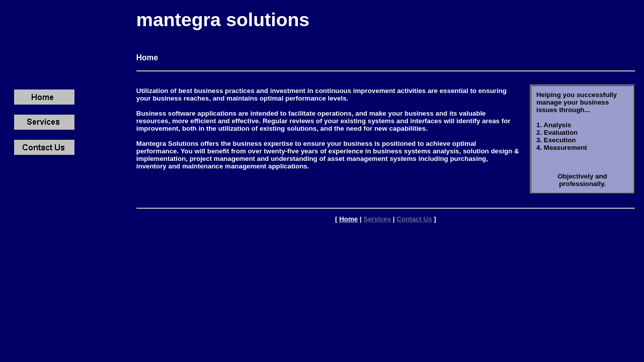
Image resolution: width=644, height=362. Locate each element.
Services (377, 219)
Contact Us (414, 219)
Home (348, 219)
